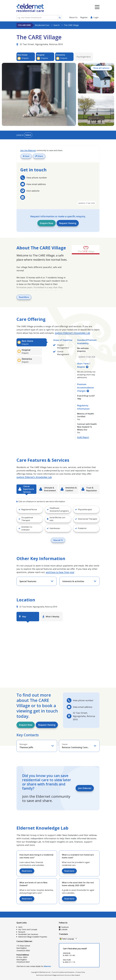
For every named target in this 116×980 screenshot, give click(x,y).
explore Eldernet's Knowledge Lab (72, 333)
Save (26, 156)
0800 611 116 (69, 962)
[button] (30, 509)
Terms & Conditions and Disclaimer (63, 972)
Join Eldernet (85, 788)
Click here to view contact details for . (34, 966)
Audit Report (83, 437)
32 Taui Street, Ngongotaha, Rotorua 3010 (40, 44)
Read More (24, 297)
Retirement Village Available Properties (33, 937)
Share (39, 156)
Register (84, 17)
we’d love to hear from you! (60, 572)
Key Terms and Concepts (28, 929)
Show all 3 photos (101, 68)
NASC (21, 927)
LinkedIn (63, 929)
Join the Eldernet (28, 150)
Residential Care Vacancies (28, 934)
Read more (27, 871)
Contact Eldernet (24, 941)
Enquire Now (47, 223)
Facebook (64, 927)
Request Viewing (68, 223)
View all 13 (58, 540)
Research (22, 932)
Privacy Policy (81, 972)
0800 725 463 (69, 955)
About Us (73, 17)
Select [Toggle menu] (28, 135)
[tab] (32, 342)
